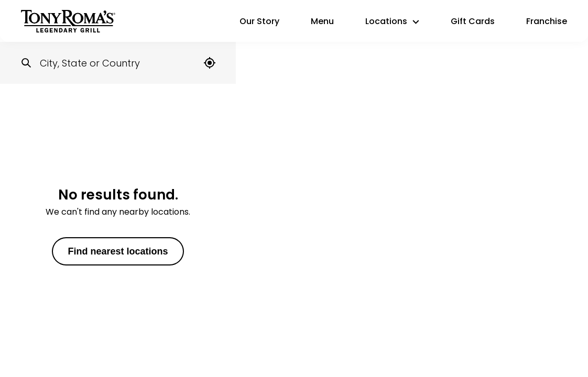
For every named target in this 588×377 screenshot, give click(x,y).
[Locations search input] (118, 63)
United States (60, 106)
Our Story (259, 21)
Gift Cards (473, 21)
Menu (322, 21)
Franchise (547, 21)
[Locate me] (210, 63)
